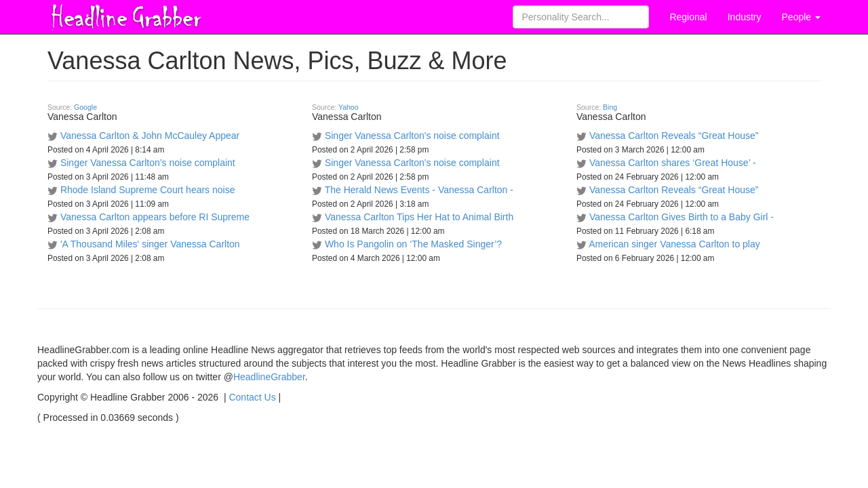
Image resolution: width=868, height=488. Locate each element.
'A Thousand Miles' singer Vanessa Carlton (150, 244)
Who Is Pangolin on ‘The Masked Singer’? (413, 244)
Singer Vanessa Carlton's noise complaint (412, 136)
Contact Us (252, 397)
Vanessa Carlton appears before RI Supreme (155, 217)
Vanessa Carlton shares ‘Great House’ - (673, 163)
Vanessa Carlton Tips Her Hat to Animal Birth (419, 217)
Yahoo (349, 107)
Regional (688, 17)
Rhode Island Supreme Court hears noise (148, 190)
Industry (745, 17)
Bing (610, 107)
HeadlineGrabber (269, 377)
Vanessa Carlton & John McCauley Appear (150, 136)
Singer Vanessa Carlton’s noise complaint (148, 163)
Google (85, 107)
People (801, 17)
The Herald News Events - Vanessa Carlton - (419, 190)
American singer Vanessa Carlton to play (674, 244)
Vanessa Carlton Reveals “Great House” (674, 136)
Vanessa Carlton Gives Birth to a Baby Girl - (682, 217)
